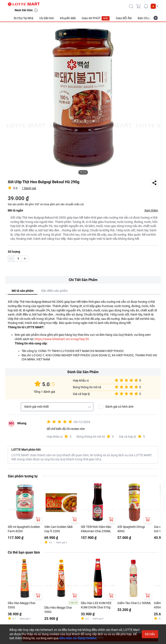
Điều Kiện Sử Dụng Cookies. (78, 638)
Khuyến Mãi (68, 18)
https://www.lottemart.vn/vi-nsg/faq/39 (62, 339)
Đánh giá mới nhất (37, 407)
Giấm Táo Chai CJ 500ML (134, 603)
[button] (154, 6)
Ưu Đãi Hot (47, 18)
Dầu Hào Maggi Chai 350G (58, 610)
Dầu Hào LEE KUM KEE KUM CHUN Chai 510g (96, 605)
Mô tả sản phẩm (23, 291)
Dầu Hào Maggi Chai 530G (22, 605)
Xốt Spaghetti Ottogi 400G (131, 529)
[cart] (139, 6)
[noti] (146, 6)
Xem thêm (151, 210)
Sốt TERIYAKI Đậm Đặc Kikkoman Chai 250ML (96, 529)
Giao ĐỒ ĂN (124, 18)
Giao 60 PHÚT (96, 18)
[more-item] (156, 18)
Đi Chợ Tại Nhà (24, 18)
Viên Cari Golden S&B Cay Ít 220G (58, 529)
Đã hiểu (150, 634)
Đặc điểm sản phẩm (54, 291)
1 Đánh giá (29, 188)
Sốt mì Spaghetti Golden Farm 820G (24, 529)
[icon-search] (131, 6)
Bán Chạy (144, 18)
